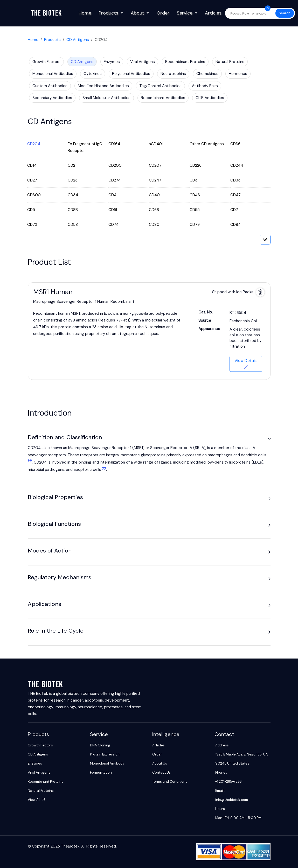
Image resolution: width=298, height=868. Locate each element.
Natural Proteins (230, 62)
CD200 (115, 165)
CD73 (32, 225)
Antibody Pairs (205, 86)
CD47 (235, 195)
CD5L (113, 210)
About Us (160, 763)
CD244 (237, 165)
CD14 (32, 165)
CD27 (32, 180)
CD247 (155, 180)
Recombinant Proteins (185, 62)
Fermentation (101, 772)
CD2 (71, 165)
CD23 (73, 180)
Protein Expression (105, 754)
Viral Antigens (143, 62)
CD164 (114, 144)
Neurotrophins (173, 74)
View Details (246, 363)
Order (163, 13)
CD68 (154, 210)
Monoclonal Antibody (107, 763)
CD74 (113, 225)
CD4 (112, 195)
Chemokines (207, 74)
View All (36, 800)
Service (185, 13)
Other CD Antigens (207, 144)
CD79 (195, 225)
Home (85, 13)
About (137, 13)
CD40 (154, 195)
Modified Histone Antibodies (103, 86)
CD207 (155, 165)
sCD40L (156, 144)
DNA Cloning (100, 745)
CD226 (196, 165)
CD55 (195, 210)
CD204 (34, 144)
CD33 (235, 180)
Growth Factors (46, 62)
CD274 (115, 180)
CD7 (234, 210)
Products (108, 13)
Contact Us (161, 772)
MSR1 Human (53, 292)
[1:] (30, 462)
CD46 (195, 195)
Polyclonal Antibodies (131, 74)
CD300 (34, 195)
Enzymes (112, 62)
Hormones (238, 74)
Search (285, 13)
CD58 (73, 225)
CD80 (154, 225)
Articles (213, 13)
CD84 (235, 225)
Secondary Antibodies (52, 98)
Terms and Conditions (170, 782)
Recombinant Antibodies (163, 98)
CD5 (31, 210)
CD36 (235, 144)
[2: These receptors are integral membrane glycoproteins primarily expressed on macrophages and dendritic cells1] (104, 470)
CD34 (73, 195)
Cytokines (93, 74)
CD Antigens (78, 40)
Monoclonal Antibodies (53, 74)
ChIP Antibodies (210, 98)
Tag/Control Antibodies (160, 86)
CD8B (73, 210)
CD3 (193, 180)
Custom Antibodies (50, 86)
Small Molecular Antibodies (106, 98)
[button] (269, 439)
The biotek (46, 13)
